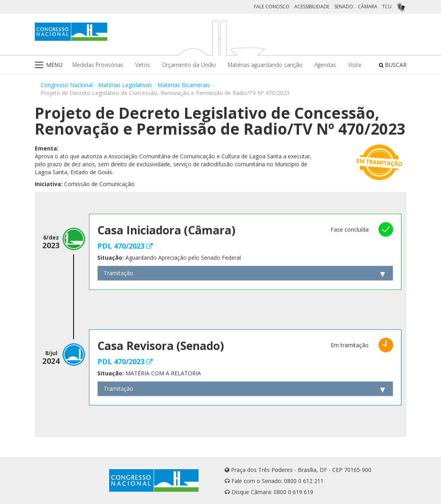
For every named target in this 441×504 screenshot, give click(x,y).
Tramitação (118, 273)
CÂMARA (368, 7)
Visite (355, 65)
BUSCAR (393, 65)
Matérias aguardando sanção (265, 65)
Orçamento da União (189, 65)
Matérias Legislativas (125, 85)
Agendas (325, 65)
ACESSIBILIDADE (312, 7)
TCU (387, 7)
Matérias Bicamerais (184, 85)
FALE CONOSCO (272, 7)
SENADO (344, 7)
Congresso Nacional (67, 85)
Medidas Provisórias (98, 65)
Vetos (143, 65)
